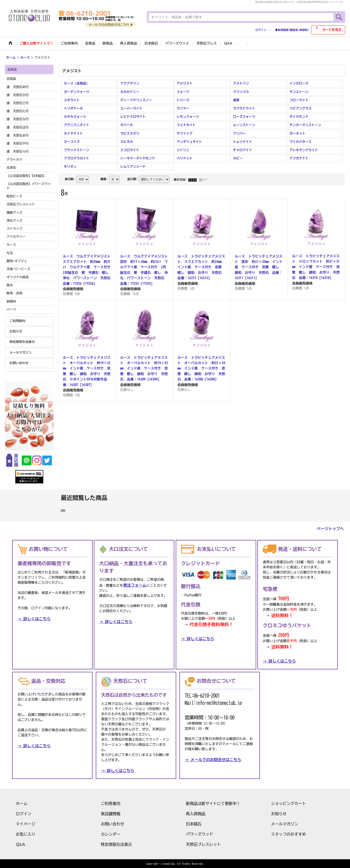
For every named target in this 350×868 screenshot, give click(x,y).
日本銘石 (194, 823)
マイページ (26, 823)
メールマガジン (21, 352)
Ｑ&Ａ (21, 844)
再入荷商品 (196, 813)
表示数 (70, 179)
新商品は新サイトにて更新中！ (213, 803)
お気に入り (26, 834)
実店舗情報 (111, 813)
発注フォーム (135, 585)
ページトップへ (330, 528)
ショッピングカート (289, 803)
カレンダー (111, 834)
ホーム (22, 803)
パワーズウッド (200, 834)
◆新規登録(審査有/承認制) (292, 30)
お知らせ (16, 331)
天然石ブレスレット (203, 844)
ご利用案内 (17, 320)
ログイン (261, 30)
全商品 (11, 78)
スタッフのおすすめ (289, 834)
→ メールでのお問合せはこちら (213, 759)
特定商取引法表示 (22, 342)
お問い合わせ (19, 363)
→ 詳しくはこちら (34, 619)
